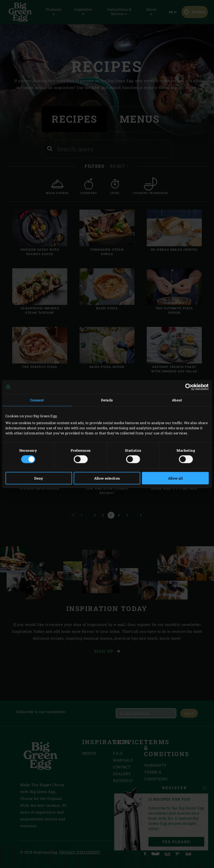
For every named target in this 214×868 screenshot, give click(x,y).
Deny (39, 478)
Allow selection (107, 478)
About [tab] (177, 400)
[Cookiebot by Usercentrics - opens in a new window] (187, 387)
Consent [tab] (37, 400)
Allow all (175, 478)
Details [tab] (107, 400)
